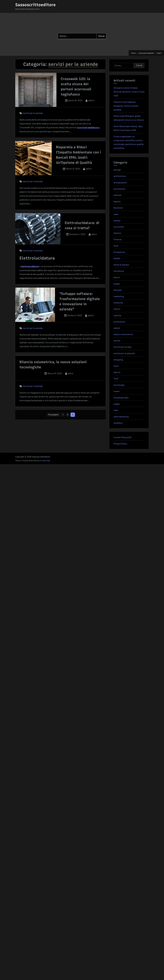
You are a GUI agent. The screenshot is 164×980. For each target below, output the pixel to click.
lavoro (117, 277)
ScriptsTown (45, 461)
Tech (116, 378)
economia (119, 227)
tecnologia (119, 385)
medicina (118, 303)
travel (117, 391)
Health (117, 258)
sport (116, 366)
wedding (118, 423)
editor (94, 234)
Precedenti (53, 415)
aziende (118, 195)
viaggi (117, 404)
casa (116, 214)
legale (117, 284)
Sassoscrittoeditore (35, 5)
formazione (119, 252)
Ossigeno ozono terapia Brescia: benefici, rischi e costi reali (129, 92)
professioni (119, 322)
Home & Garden (121, 265)
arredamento (120, 182)
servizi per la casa (122, 347)
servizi (117, 340)
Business (118, 208)
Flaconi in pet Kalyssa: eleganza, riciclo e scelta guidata (126, 106)
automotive (119, 189)
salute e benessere (123, 334)
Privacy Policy (120, 444)
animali (117, 170)
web (116, 410)
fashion (117, 233)
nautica (117, 315)
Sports (117, 372)
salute (117, 328)
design (117, 220)
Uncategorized (121, 397)
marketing (119, 296)
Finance (118, 239)
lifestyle (118, 290)
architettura (120, 176)
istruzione (119, 271)
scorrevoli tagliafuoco (88, 127)
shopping (118, 360)
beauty (117, 201)
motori (117, 309)
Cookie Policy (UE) (122, 437)
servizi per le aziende (33, 113)
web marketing (121, 416)
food (116, 246)
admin (91, 100)
